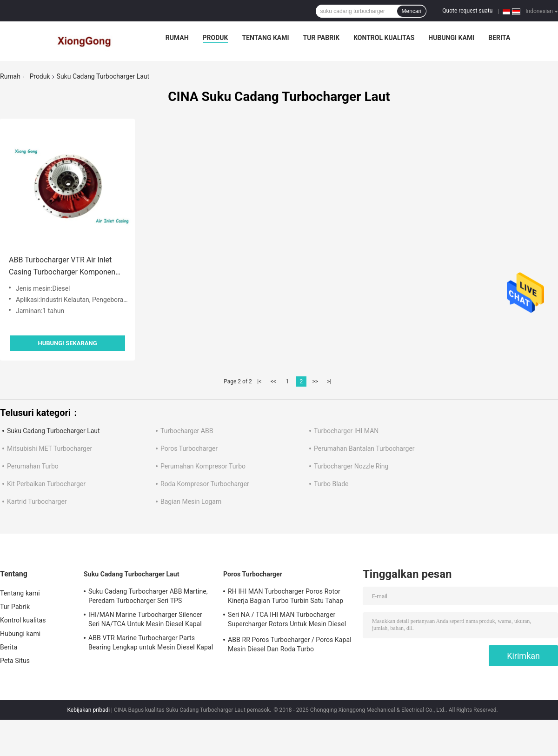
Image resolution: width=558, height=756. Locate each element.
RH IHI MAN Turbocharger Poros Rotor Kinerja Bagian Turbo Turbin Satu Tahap (286, 596)
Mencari (412, 11)
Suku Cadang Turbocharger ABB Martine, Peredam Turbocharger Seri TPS (148, 596)
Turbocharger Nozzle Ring (351, 466)
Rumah (177, 38)
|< (259, 381)
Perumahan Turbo (33, 466)
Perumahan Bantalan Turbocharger (364, 448)
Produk (216, 38)
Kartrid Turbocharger (37, 502)
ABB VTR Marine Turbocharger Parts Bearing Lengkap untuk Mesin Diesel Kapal (151, 642)
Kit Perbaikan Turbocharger (46, 484)
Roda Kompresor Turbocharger (205, 484)
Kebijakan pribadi (88, 710)
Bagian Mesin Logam (191, 502)
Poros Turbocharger (189, 448)
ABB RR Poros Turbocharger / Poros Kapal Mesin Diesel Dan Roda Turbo (290, 644)
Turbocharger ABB (187, 431)
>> (315, 381)
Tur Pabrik (322, 38)
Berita (499, 38)
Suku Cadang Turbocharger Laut (53, 431)
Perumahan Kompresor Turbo (203, 466)
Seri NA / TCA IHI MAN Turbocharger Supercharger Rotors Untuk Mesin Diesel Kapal (287, 621)
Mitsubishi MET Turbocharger (50, 448)
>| (329, 381)
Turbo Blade (331, 484)
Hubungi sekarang (67, 343)
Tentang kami (265, 38)
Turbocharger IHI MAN (346, 431)
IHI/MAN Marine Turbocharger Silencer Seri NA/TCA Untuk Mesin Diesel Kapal (145, 619)
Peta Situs (15, 661)
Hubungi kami (451, 38)
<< (273, 381)
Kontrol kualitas (384, 38)
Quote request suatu (467, 11)
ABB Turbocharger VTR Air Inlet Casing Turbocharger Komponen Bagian (62, 267)
